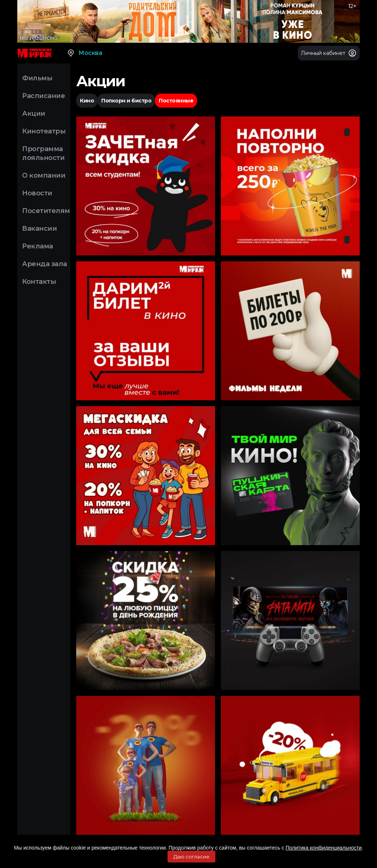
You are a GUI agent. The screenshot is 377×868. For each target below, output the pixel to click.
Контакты (39, 282)
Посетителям (46, 211)
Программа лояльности (43, 153)
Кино (87, 101)
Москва (84, 53)
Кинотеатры (44, 131)
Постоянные (176, 101)
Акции (34, 114)
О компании (44, 175)
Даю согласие (191, 857)
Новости (37, 193)
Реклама (38, 246)
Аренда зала (45, 264)
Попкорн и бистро (126, 101)
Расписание (43, 96)
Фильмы (37, 78)
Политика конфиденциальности (324, 848)
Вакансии (39, 229)
